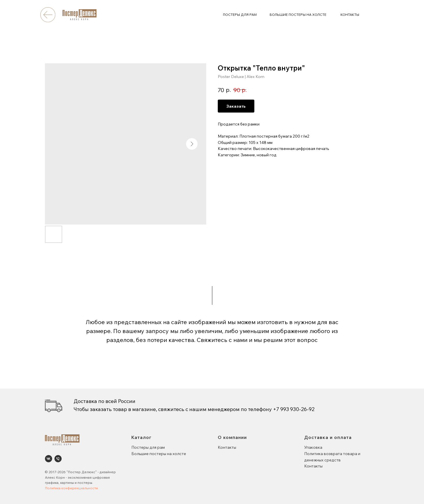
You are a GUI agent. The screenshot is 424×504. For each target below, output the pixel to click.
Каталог (141, 437)
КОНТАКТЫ (350, 15)
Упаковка (313, 447)
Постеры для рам (148, 447)
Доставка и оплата (328, 437)
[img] (48, 15)
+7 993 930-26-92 (294, 409)
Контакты (227, 447)
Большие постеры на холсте (159, 454)
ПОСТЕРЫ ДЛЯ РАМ (240, 15)
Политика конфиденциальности (71, 488)
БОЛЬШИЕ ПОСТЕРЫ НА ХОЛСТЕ (298, 15)
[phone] (58, 459)
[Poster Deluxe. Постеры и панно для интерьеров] (49, 459)
